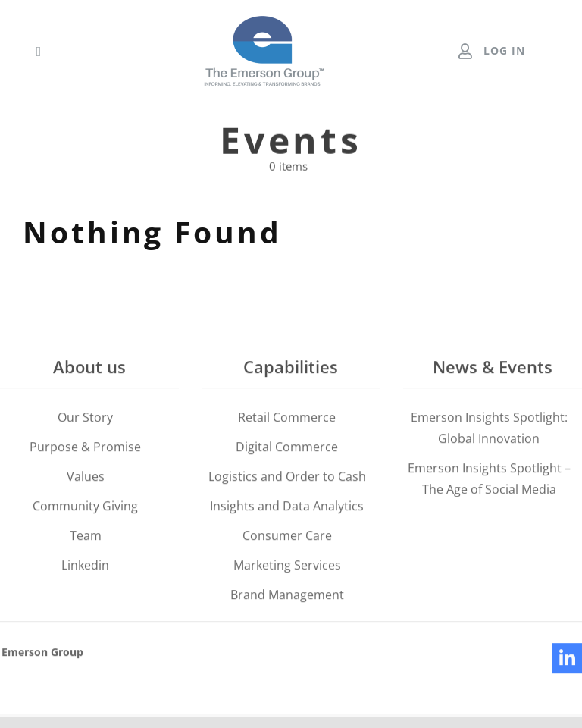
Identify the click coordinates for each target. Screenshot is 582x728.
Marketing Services (287, 568)
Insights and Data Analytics (287, 509)
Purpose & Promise (85, 450)
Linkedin (85, 568)
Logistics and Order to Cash (287, 479)
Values (86, 479)
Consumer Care (287, 538)
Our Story (85, 420)
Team (86, 538)
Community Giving (85, 509)
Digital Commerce (287, 450)
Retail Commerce (287, 420)
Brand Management (287, 598)
